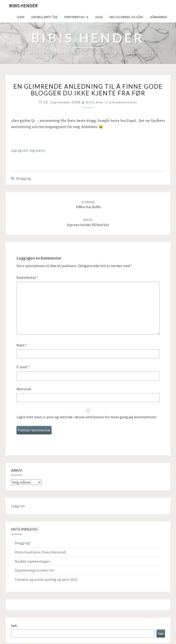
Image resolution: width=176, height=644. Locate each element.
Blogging (24, 178)
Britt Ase (95, 102)
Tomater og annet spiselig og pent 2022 (46, 579)
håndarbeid (159, 17)
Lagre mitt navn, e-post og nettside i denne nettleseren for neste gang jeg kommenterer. (87, 417)
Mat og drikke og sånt (126, 17)
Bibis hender (23, 6)
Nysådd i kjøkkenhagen (33, 561)
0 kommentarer (123, 102)
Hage (99, 17)
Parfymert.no (75, 17)
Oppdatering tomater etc (35, 570)
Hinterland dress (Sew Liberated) (40, 552)
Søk (14, 626)
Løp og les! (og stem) (28, 150)
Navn (22, 345)
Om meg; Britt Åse (44, 17)
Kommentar (27, 277)
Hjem (21, 17)
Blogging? (23, 543)
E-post (23, 367)
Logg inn (18, 506)
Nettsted (24, 389)
